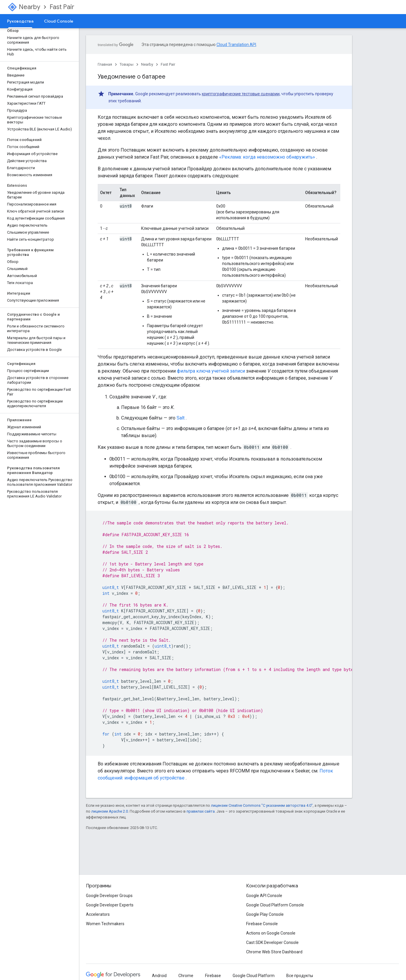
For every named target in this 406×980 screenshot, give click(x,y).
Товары (127, 64)
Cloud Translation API (236, 45)
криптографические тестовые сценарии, (241, 94)
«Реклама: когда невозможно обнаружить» (267, 157)
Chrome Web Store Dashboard (274, 952)
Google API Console (264, 896)
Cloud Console (59, 21)
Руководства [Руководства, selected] (20, 21)
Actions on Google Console (271, 933)
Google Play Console (265, 914)
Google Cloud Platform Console (275, 905)
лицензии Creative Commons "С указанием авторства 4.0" (262, 805)
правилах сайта (201, 811)
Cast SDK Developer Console (272, 942)
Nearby (29, 7)
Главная (105, 64)
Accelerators (98, 914)
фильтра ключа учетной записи (211, 371)
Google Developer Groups (109, 896)
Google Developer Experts (110, 905)
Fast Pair (62, 7)
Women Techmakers (105, 924)
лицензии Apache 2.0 (110, 811)
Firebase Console (262, 924)
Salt (181, 418)
